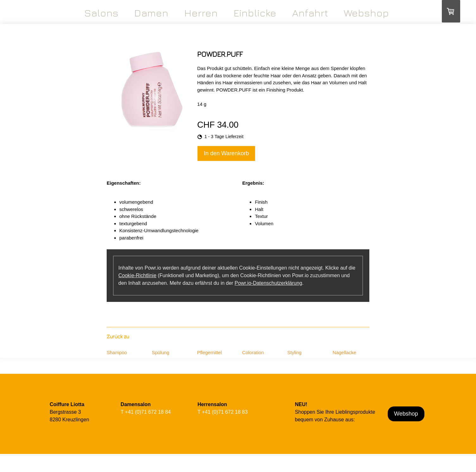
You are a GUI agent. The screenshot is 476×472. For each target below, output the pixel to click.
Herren (201, 13)
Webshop (366, 13)
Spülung (161, 352)
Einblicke (255, 13)
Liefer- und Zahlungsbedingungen (105, 469)
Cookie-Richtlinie (137, 275)
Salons (101, 13)
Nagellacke (344, 352)
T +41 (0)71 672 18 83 (223, 412)
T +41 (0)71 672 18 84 (146, 412)
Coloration (253, 352)
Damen (151, 13)
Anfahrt (310, 13)
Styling (294, 352)
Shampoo (117, 352)
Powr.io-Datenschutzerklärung (268, 283)
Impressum (57, 469)
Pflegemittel (209, 352)
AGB (72, 469)
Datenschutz (144, 469)
